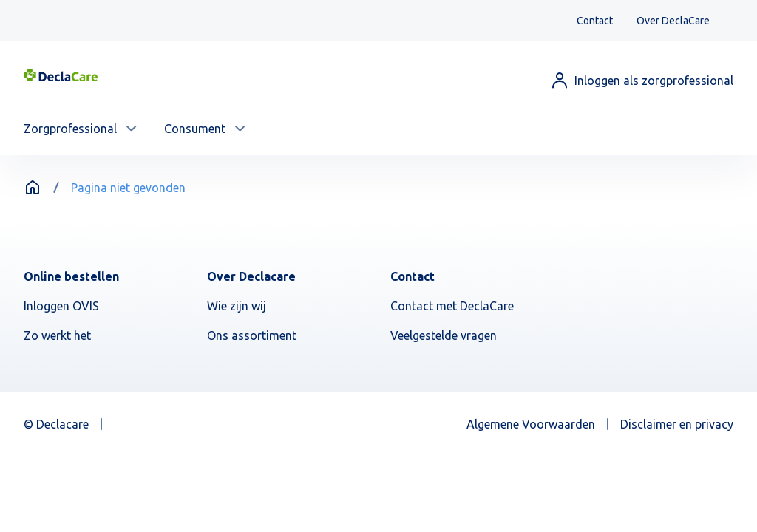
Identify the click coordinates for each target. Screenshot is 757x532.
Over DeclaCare (673, 21)
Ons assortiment (252, 335)
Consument (195, 129)
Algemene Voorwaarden (531, 424)
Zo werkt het (57, 335)
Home (33, 188)
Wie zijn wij (237, 306)
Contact (595, 21)
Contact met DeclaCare (452, 306)
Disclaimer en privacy (677, 424)
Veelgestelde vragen (444, 335)
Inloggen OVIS (61, 306)
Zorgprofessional (70, 129)
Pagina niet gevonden (128, 188)
